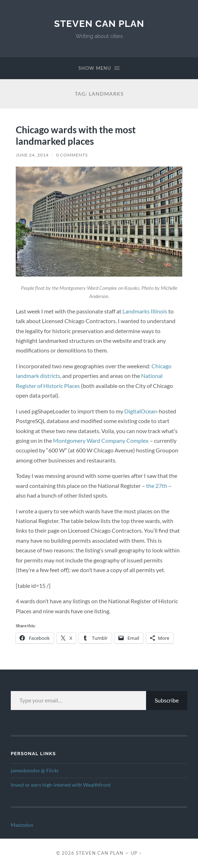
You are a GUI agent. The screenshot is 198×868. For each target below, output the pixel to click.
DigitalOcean (141, 411)
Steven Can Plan (99, 23)
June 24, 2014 (32, 155)
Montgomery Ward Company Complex (101, 440)
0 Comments (72, 155)
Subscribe (167, 700)
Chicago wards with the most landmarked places (76, 135)
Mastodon (22, 825)
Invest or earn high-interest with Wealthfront (61, 785)
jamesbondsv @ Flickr (35, 771)
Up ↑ (136, 853)
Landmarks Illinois (145, 311)
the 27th (157, 486)
